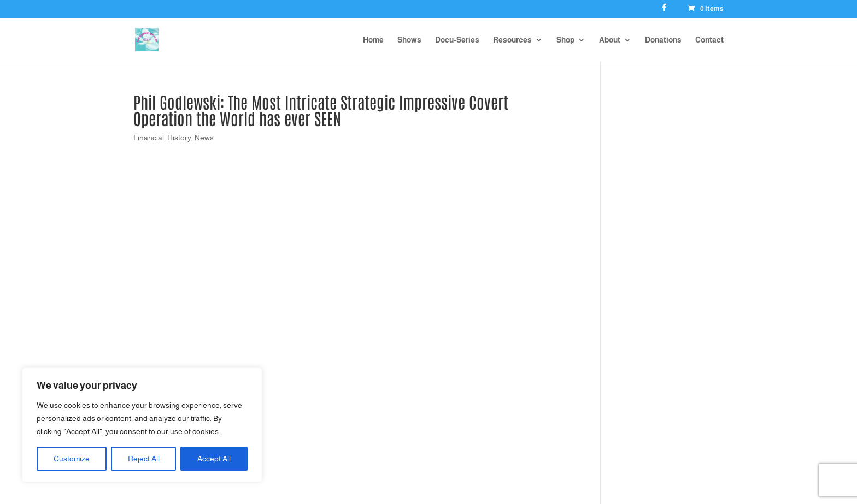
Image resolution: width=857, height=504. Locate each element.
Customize (72, 459)
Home (373, 40)
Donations (663, 40)
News (204, 138)
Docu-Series (457, 40)
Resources (512, 40)
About (610, 40)
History (179, 138)
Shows (409, 40)
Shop (565, 40)
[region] (142, 425)
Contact (709, 40)
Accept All (214, 459)
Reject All (144, 459)
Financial (149, 138)
